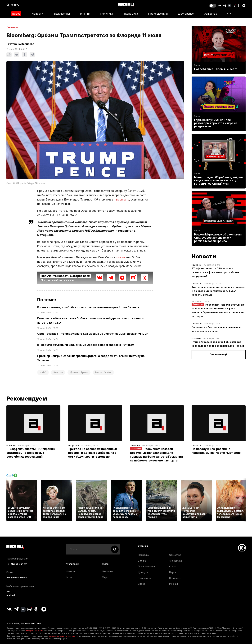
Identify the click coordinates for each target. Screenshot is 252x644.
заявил (121, 257)
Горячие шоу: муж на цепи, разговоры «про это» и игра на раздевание (216, 123)
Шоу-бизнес (186, 14)
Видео (16, 14)
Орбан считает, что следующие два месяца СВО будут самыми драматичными (93, 334)
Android (11, 595)
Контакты (107, 571)
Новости (37, 14)
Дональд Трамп (79, 372)
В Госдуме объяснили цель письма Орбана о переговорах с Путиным (86, 345)
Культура (143, 572)
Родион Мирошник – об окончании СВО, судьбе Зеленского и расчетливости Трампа (218, 238)
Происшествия (158, 14)
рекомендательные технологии (63, 636)
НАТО (43, 372)
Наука (173, 572)
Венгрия (58, 372)
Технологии (145, 578)
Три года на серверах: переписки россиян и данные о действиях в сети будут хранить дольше (218, 291)
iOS (8, 591)
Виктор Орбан (103, 372)
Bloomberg (122, 200)
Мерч (105, 577)
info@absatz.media (17, 578)
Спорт (173, 566)
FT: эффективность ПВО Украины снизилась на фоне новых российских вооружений (215, 272)
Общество (211, 14)
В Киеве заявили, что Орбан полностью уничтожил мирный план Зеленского (91, 307)
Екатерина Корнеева (20, 44)
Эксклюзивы (62, 14)
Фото (69, 577)
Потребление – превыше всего (216, 69)
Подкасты (175, 578)
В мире (142, 561)
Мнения (85, 14)
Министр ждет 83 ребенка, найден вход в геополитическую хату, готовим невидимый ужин (218, 180)
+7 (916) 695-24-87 (17, 564)
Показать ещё (219, 354)
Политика (107, 14)
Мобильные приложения (20, 586)
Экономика (131, 14)
